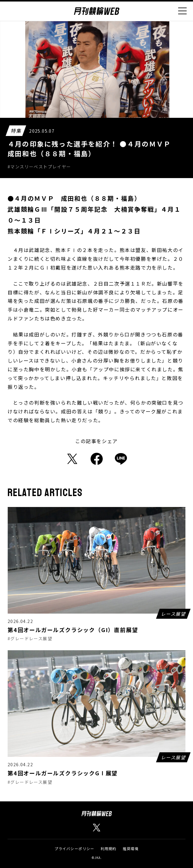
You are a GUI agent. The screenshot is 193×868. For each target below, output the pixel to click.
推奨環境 (131, 848)
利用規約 (109, 848)
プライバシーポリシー (75, 848)
